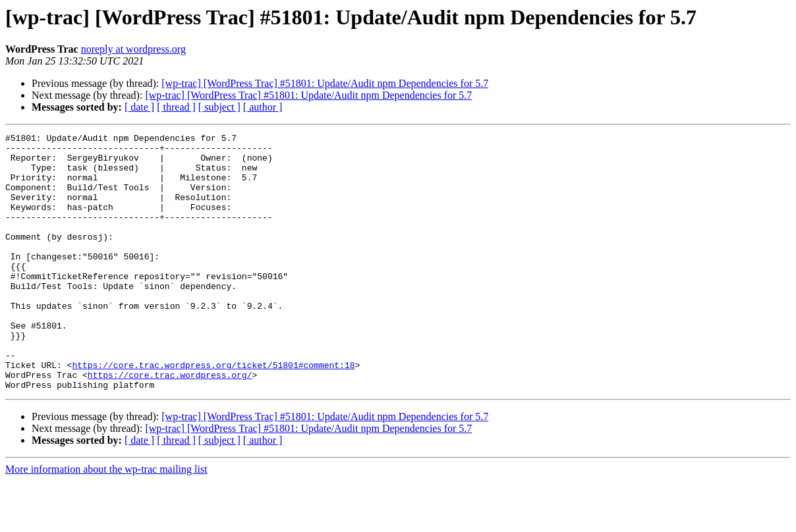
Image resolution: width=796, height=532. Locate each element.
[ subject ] (219, 107)
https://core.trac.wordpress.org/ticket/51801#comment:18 (213, 412)
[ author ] (263, 107)
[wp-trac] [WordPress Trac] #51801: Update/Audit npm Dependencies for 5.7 (325, 83)
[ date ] (139, 107)
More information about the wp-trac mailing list (106, 520)
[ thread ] (176, 107)
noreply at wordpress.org (133, 49)
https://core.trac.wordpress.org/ (170, 424)
